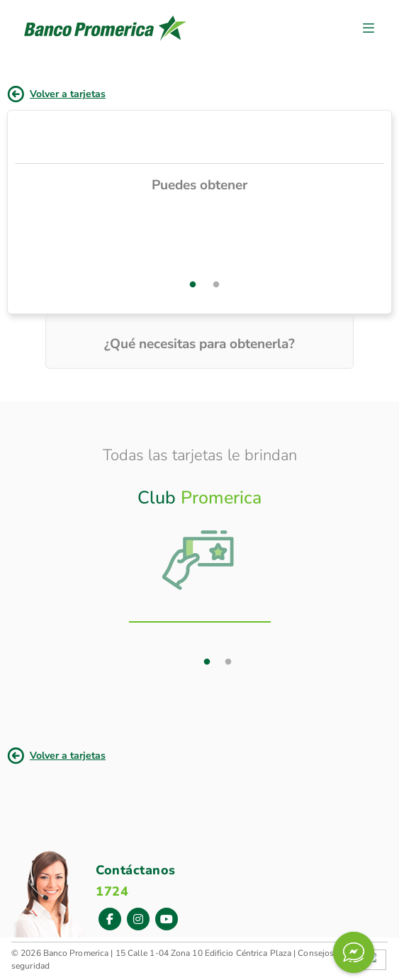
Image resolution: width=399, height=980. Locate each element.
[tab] (199, 544)
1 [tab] (193, 285)
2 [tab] (216, 285)
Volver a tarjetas (68, 94)
